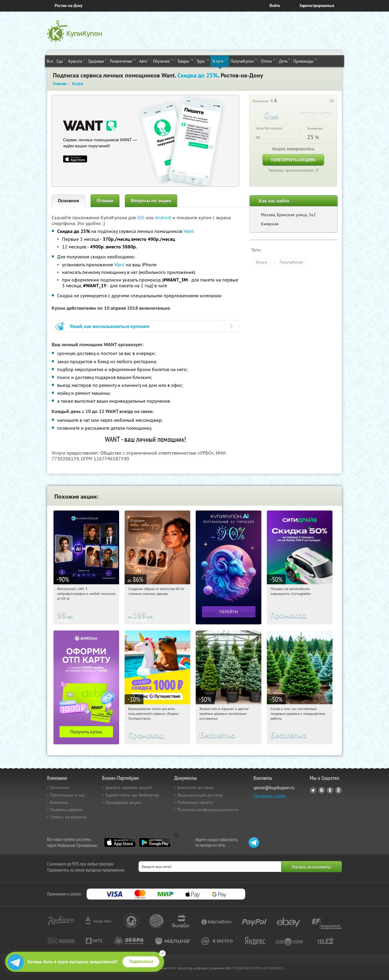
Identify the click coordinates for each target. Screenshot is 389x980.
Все (50, 61)
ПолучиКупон (244, 61)
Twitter (330, 790)
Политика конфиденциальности (208, 810)
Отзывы (105, 201)
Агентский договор (195, 787)
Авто (144, 61)
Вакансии (59, 802)
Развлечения (123, 61)
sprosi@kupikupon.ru (274, 788)
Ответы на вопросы (69, 817)
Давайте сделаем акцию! (129, 787)
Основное (68, 201)
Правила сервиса (66, 810)
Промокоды (305, 61)
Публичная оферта (195, 802)
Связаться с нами (270, 796)
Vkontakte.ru (322, 790)
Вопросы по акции (151, 201)
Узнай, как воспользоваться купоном (110, 326)
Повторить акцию (293, 160)
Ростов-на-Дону (69, 6)
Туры (203, 61)
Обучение (163, 61)
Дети (284, 61)
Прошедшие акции (123, 802)
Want (189, 231)
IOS (141, 217)
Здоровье (97, 61)
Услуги (220, 61)
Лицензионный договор (200, 795)
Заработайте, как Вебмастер (132, 795)
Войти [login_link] (275, 6)
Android (164, 217)
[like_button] (325, 101)
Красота (76, 61)
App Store (120, 842)
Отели (268, 61)
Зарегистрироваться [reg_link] (317, 6)
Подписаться (141, 961)
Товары (185, 61)
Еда (61, 61)
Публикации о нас (67, 795)
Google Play (155, 842)
